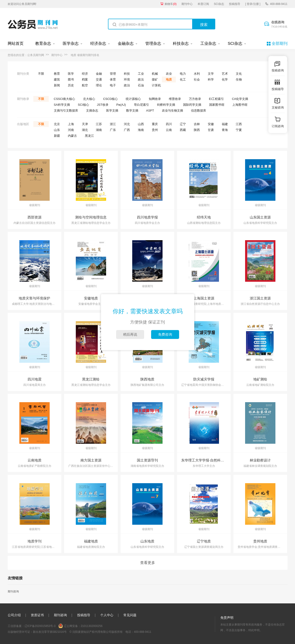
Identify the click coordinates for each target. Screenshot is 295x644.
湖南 (99, 130)
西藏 (183, 130)
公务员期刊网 (36, 55)
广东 (113, 130)
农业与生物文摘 (172, 111)
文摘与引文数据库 (66, 111)
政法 (141, 79)
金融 (99, 74)
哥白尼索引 (141, 105)
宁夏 (239, 130)
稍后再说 (130, 334)
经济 (85, 74)
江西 (239, 124)
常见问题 (130, 615)
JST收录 (103, 105)
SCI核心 (83, 105)
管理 (113, 74)
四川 (169, 124)
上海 (71, 124)
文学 (211, 74)
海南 (141, 130)
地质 (169, 79)
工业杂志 (208, 44)
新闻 (57, 85)
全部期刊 (280, 44)
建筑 (57, 79)
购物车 (171, 4)
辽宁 (183, 124)
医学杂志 (71, 44)
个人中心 (107, 615)
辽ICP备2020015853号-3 (40, 626)
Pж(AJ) (121, 105)
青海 (225, 130)
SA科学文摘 (62, 105)
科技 (127, 74)
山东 (57, 130)
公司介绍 (14, 615)
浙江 (113, 124)
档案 (85, 79)
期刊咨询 (13, 591)
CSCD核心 (110, 99)
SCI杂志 (219, 4)
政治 (127, 85)
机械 (155, 74)
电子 (113, 85)
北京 (57, 124)
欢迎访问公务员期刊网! (22, 4)
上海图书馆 (240, 105)
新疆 (57, 136)
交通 (99, 79)
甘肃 (211, 130)
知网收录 (155, 99)
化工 (183, 79)
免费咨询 (165, 334)
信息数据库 (199, 111)
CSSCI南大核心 (65, 99)
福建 (225, 124)
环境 (127, 79)
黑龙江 (89, 136)
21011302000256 (92, 626)
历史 (71, 85)
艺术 (225, 74)
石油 (141, 85)
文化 (239, 74)
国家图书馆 (217, 105)
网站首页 (16, 44)
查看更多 (148, 563)
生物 (239, 79)
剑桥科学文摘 (166, 105)
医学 (71, 74)
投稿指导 (235, 4)
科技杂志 (181, 44)
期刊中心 (187, 4)
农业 (169, 74)
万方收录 (195, 99)
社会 (197, 79)
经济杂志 (98, 44)
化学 (225, 79)
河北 (127, 124)
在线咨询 (279, 25)
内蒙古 (72, 136)
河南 (71, 130)
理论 (99, 85)
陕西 (197, 130)
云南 (169, 130)
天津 (85, 124)
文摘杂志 (92, 111)
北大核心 (89, 99)
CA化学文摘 (240, 99)
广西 (127, 130)
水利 (197, 74)
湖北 (85, 130)
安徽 (211, 124)
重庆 (155, 124)
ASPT (150, 111)
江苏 (99, 124)
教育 (57, 74)
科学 (211, 79)
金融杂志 (126, 44)
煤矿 (155, 79)
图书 (71, 79)
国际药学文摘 (192, 105)
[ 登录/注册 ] (253, 4)
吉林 (197, 124)
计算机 (156, 85)
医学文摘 (112, 111)
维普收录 (175, 99)
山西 (141, 124)
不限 (41, 74)
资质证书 (37, 615)
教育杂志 (43, 44)
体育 (113, 79)
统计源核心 (133, 99)
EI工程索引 (216, 99)
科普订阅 (203, 4)
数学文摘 (132, 111)
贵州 (155, 130)
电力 (183, 74)
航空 (85, 85)
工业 (141, 74)
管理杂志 (153, 44)
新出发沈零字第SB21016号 (50, 632)
